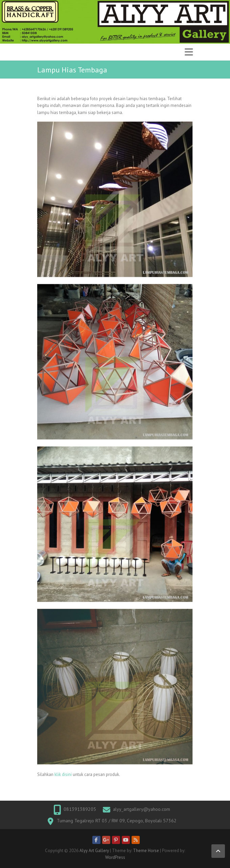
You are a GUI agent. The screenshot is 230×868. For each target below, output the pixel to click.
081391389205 (80, 809)
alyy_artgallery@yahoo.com (142, 809)
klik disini (63, 774)
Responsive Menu (189, 52)
